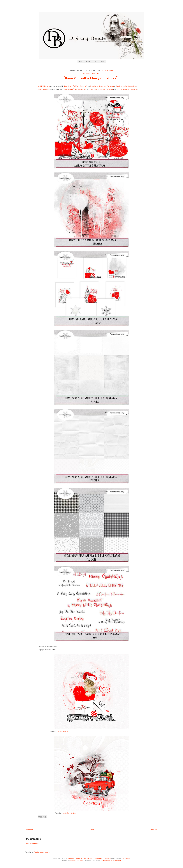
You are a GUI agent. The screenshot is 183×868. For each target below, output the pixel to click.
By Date (88, 61)
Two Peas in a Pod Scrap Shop (126, 86)
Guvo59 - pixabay (62, 731)
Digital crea (94, 86)
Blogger (126, 858)
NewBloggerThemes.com (111, 860)
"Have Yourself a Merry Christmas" (75, 86)
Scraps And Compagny (106, 86)
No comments (107, 71)
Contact (102, 61)
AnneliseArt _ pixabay (68, 813)
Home (81, 61)
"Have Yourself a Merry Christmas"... (91, 78)
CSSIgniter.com (77, 860)
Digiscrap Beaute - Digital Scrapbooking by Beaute (89, 858)
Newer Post (29, 830)
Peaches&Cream (91, 73)
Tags (95, 61)
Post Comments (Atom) (42, 852)
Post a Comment (32, 844)
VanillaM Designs (44, 86)
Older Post (154, 830)
